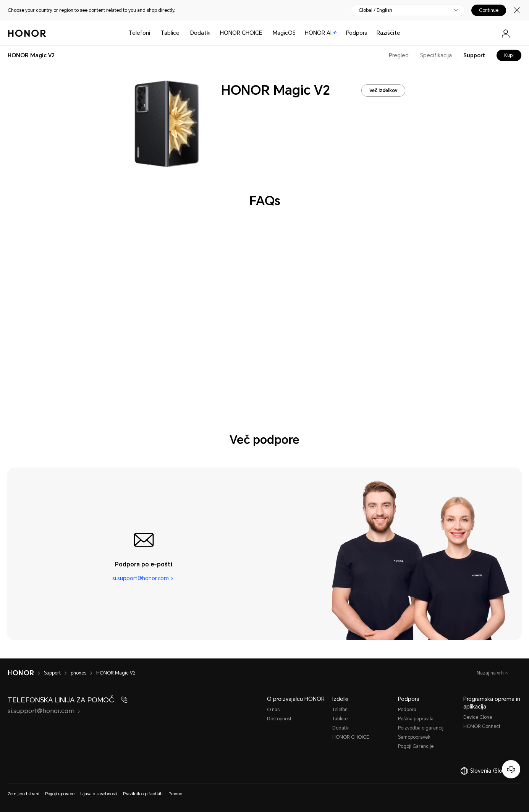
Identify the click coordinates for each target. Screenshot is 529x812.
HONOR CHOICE (241, 33)
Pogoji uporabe (60, 794)
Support (474, 55)
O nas (273, 710)
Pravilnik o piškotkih (143, 794)
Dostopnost (279, 719)
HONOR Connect (482, 726)
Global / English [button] (375, 10)
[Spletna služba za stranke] (511, 769)
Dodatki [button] (200, 33)
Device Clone (478, 717)
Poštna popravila (416, 719)
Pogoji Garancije (416, 746)
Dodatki (341, 728)
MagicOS (284, 33)
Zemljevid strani (23, 794)
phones (78, 673)
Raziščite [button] (388, 33)
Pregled (399, 55)
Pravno (175, 794)
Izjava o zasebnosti (99, 794)
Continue (489, 10)
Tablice (170, 33)
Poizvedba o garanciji (421, 728)
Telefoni (139, 33)
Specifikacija (436, 55)
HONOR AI (321, 33)
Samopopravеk (414, 737)
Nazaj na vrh (491, 673)
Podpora (357, 33)
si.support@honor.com (141, 578)
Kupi (509, 55)
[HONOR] (21, 673)
